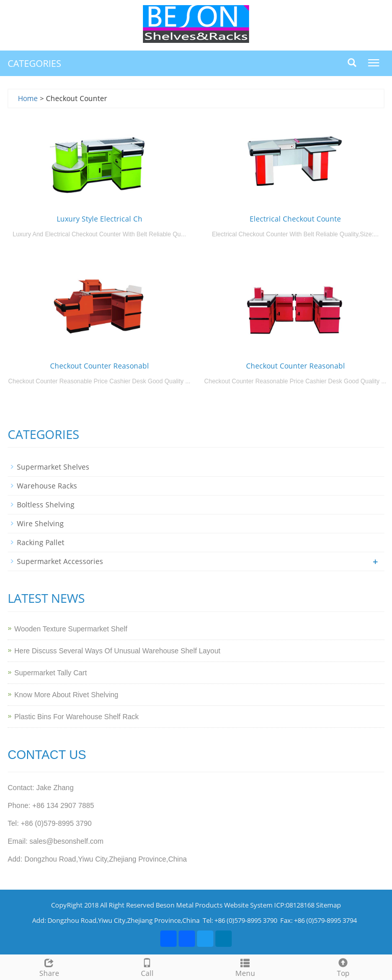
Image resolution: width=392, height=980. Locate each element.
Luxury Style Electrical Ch (100, 219)
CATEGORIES (34, 63)
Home (28, 98)
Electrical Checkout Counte (295, 219)
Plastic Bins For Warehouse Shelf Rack (77, 717)
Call (147, 966)
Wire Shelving (40, 523)
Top (343, 966)
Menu (245, 966)
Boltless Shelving (46, 505)
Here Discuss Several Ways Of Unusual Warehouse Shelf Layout (117, 651)
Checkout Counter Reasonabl (100, 366)
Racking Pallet (41, 542)
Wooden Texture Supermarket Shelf (71, 629)
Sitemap (328, 905)
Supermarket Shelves (53, 467)
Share (49, 966)
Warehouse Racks (47, 486)
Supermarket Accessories (60, 561)
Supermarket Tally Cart (51, 673)
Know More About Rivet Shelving (66, 695)
